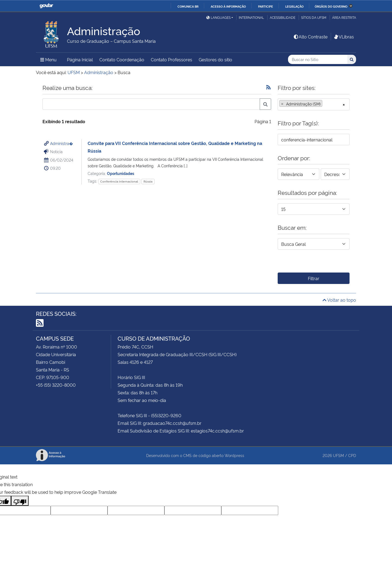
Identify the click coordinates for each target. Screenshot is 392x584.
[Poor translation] (20, 501)
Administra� (62, 143)
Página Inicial (80, 59)
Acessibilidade (283, 17)
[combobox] (314, 104)
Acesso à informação (228, 6)
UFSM (338, 455)
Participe (266, 6)
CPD (352, 455)
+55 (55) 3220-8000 (56, 385)
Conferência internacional (119, 181)
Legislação (294, 6)
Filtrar (314, 278)
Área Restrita (344, 17)
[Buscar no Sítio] (318, 60)
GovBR (46, 6)
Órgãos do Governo (331, 6)
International (251, 17)
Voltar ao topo (339, 300)
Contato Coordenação (122, 59)
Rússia (148, 181)
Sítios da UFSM (314, 17)
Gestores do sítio (215, 59)
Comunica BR (188, 6)
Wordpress (234, 455)
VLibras (344, 37)
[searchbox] (325, 104)
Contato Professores (171, 59)
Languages (218, 17)
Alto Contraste (310, 37)
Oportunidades (121, 173)
